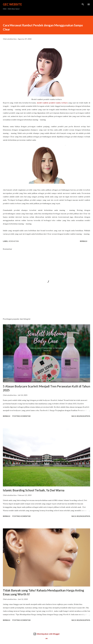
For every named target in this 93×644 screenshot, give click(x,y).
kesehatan (14, 241)
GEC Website (12, 4)
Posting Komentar (21, 416)
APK (47, 639)
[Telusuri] (83, 4)
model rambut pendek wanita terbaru (52, 103)
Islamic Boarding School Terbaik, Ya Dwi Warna (34, 490)
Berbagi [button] (84, 241)
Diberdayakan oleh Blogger (46, 634)
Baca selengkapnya (81, 416)
